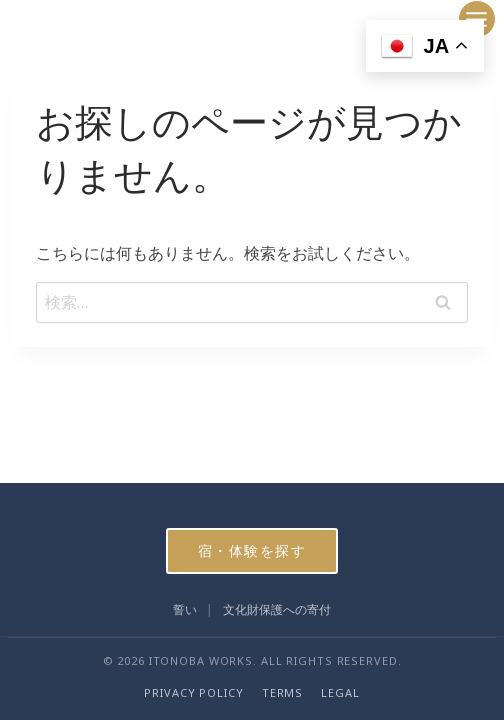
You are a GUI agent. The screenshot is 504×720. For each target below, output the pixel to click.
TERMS (282, 692)
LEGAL (340, 692)
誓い (185, 609)
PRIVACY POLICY (193, 692)
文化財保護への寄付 (277, 609)
